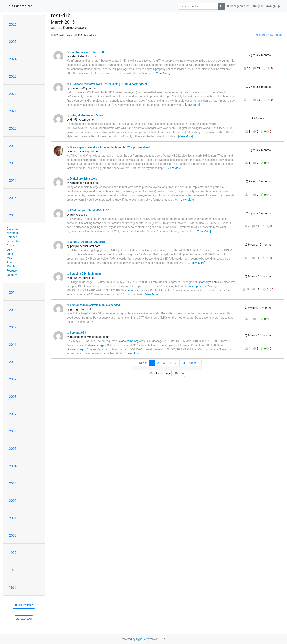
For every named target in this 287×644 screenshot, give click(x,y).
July (9, 250)
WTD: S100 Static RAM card (86, 242)
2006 (13, 431)
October (12, 237)
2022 (13, 94)
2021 (13, 111)
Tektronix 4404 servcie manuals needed (93, 305)
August (11, 245)
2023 (13, 76)
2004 (13, 466)
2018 (13, 163)
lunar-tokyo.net (207, 282)
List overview (24, 605)
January (12, 275)
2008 (13, 397)
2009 (13, 379)
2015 (13, 215)
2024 (13, 59)
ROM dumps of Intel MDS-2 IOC (88, 210)
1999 (13, 553)
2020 (13, 128)
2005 (13, 449)
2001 (13, 518)
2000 (13, 535)
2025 (13, 42)
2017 (13, 180)
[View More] (163, 73)
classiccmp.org (21, 6)
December (13, 229)
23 (183, 363)
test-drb (61, 15)
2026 (13, 24)
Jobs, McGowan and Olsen (85, 115)
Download (24, 619)
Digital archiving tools (82, 179)
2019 (13, 146)
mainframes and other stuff (85, 52)
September (14, 241)
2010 (13, 362)
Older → (194, 363)
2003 (13, 483)
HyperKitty (142, 639)
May (9, 258)
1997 (13, 587)
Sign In (258, 6)
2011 (13, 345)
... (176, 363)
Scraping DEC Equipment (84, 274)
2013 (13, 310)
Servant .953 (76, 333)
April (10, 262)
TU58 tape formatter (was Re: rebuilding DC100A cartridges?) (107, 84)
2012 (13, 327)
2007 (13, 414)
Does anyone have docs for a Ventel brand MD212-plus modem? (108, 147)
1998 (13, 570)
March (11, 266)
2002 (13, 501)
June (10, 254)
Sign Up (273, 6)
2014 (13, 292)
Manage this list (238, 6)
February (12, 271)
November (13, 233)
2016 (13, 198)
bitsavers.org (95, 345)
